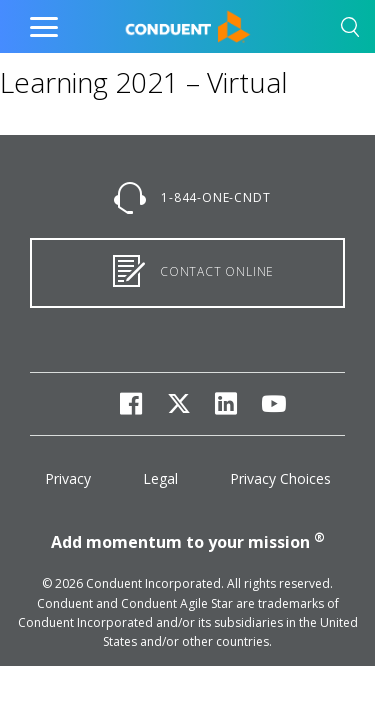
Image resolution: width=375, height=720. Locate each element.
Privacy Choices (280, 478)
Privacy (68, 478)
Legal (160, 478)
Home (145, 22)
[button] (350, 30)
